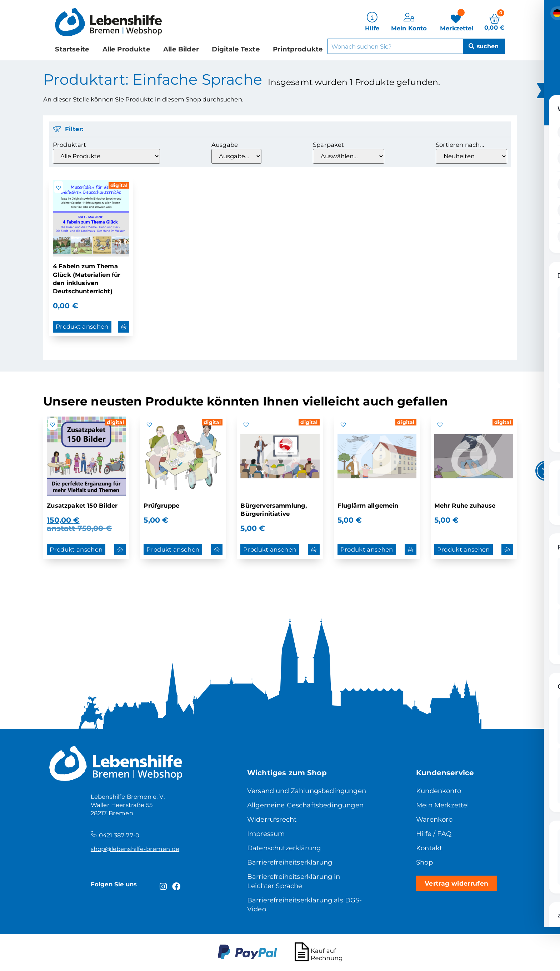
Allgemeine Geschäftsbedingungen (305, 805)
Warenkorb (434, 819)
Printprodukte (298, 48)
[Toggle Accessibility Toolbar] (545, 471)
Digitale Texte (236, 48)
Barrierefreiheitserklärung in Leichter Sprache (294, 881)
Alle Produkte (126, 48)
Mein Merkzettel (443, 805)
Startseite (72, 48)
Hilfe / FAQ (434, 834)
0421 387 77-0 (119, 835)
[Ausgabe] (236, 156)
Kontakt (429, 848)
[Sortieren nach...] (471, 156)
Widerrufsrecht (272, 819)
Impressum (266, 834)
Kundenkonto (439, 791)
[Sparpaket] (349, 156)
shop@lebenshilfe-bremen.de (135, 849)
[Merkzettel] (457, 21)
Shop (424, 862)
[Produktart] (106, 156)
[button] (59, 188)
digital (119, 185)
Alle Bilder (181, 48)
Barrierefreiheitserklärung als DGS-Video (305, 905)
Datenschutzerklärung (284, 848)
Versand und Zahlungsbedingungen (307, 791)
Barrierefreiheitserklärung (290, 862)
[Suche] (483, 45)
